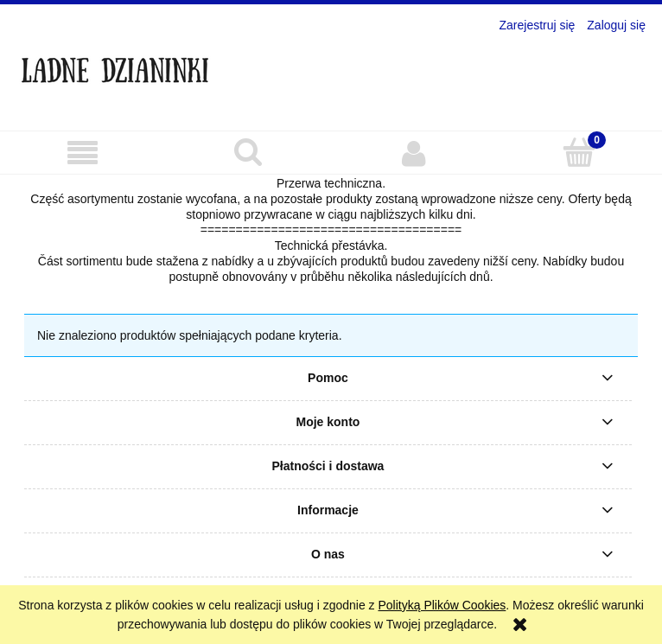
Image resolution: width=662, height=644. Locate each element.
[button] (83, 153)
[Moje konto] (414, 153)
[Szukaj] (249, 152)
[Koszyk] (580, 152)
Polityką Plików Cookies (442, 605)
